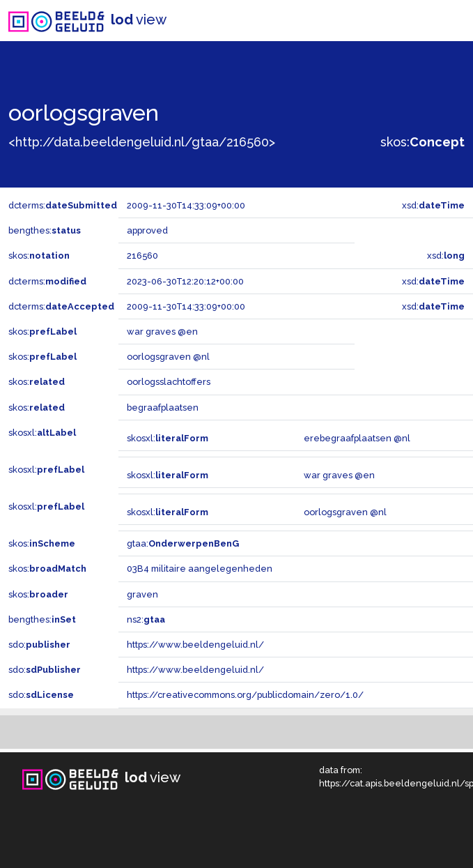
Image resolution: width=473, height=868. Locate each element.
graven (142, 594)
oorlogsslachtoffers (169, 382)
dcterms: (63, 205)
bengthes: (45, 230)
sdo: (39, 645)
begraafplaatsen (163, 408)
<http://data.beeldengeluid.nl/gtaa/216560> (142, 142)
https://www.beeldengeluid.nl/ (195, 645)
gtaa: (183, 543)
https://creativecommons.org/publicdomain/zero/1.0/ (245, 695)
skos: (422, 142)
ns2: (146, 619)
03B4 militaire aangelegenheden (200, 569)
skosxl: (42, 433)
